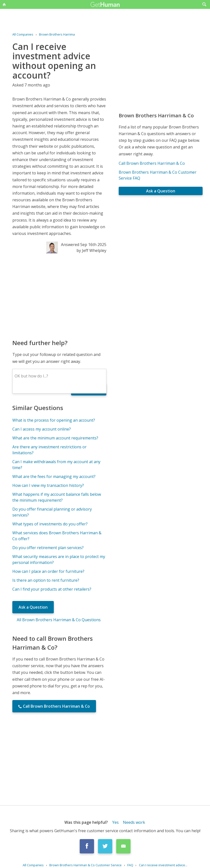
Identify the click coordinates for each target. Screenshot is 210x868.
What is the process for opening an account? (54, 420)
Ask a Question (33, 607)
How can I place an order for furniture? (48, 571)
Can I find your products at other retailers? (52, 589)
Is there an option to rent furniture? (46, 580)
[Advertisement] (59, 296)
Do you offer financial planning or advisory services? (52, 512)
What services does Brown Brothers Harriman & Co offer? (57, 536)
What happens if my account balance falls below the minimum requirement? (57, 497)
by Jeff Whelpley (91, 250)
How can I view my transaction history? (48, 485)
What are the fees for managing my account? (54, 476)
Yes (115, 822)
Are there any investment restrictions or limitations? (49, 450)
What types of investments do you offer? (50, 524)
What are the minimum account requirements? (55, 438)
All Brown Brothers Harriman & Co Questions (59, 620)
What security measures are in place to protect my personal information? (59, 559)
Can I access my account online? (42, 429)
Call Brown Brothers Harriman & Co (152, 163)
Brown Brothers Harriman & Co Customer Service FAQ (158, 175)
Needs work (134, 822)
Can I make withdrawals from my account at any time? (56, 465)
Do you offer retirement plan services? (48, 548)
